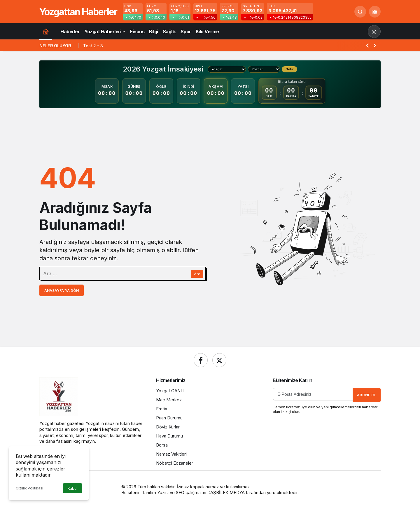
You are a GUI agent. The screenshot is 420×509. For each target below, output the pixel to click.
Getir (289, 69)
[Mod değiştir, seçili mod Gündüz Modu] (374, 32)
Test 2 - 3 (93, 46)
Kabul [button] (72, 488)
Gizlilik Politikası (29, 488)
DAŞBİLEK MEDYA (226, 493)
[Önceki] (367, 45)
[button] (375, 12)
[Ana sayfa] (46, 31)
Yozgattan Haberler (78, 12)
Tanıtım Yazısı (155, 493)
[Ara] (360, 12)
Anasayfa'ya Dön (62, 291)
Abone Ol (367, 395)
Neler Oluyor (55, 46)
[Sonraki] (375, 45)
